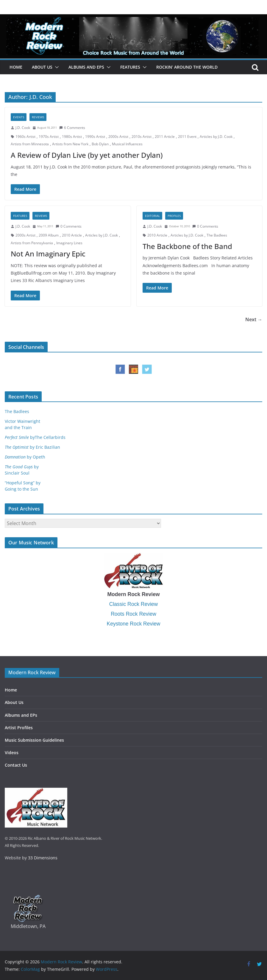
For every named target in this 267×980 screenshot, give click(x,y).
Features (130, 67)
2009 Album (49, 235)
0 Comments (69, 226)
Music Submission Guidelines (34, 740)
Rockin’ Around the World (187, 67)
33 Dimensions (43, 858)
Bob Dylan (100, 144)
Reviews (38, 117)
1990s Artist (95, 137)
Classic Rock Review (133, 604)
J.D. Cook (23, 128)
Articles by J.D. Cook (216, 137)
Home (16, 67)
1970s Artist (49, 137)
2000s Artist (118, 137)
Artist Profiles (19, 728)
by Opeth (25, 457)
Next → (254, 319)
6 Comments (72, 128)
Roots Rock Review (133, 614)
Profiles (174, 216)
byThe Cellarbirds (35, 437)
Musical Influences (127, 144)
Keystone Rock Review (134, 624)
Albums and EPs (86, 67)
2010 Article (72, 235)
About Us (42, 67)
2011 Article (165, 137)
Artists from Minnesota (30, 144)
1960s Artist (25, 137)
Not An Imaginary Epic (48, 254)
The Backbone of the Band (187, 246)
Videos (12, 753)
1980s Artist (72, 137)
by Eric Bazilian (32, 447)
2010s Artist (142, 137)
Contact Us (16, 765)
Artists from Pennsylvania (32, 243)
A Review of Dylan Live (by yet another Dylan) (87, 155)
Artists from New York (70, 144)
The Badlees (217, 235)
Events (19, 117)
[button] (56, 67)
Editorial (152, 216)
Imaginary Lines (69, 243)
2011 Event (187, 137)
